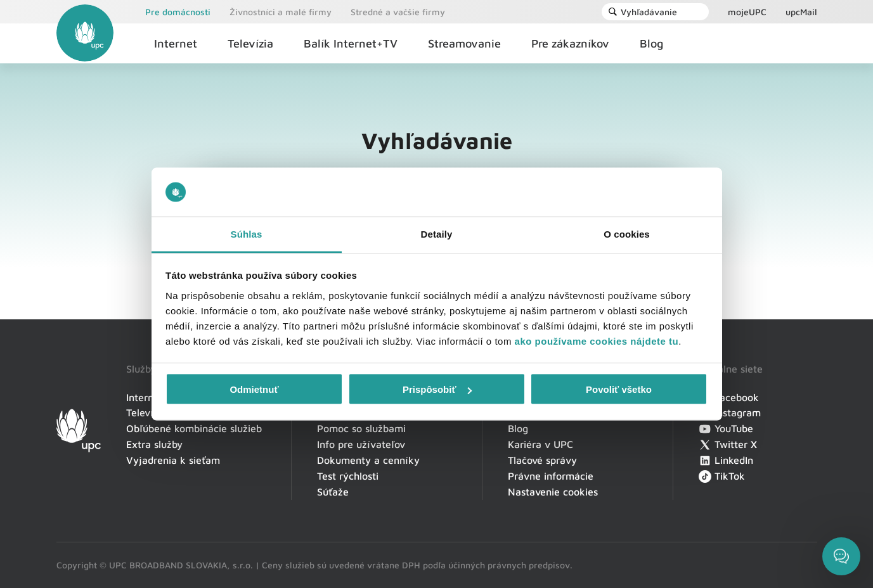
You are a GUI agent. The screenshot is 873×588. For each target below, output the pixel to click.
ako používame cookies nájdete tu (597, 341)
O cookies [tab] (627, 233)
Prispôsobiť (437, 389)
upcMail (801, 12)
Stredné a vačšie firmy (398, 12)
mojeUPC (747, 12)
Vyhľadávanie (643, 12)
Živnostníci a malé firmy (281, 12)
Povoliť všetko (619, 389)
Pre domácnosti (178, 12)
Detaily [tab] (437, 233)
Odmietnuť (254, 389)
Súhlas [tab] (247, 233)
